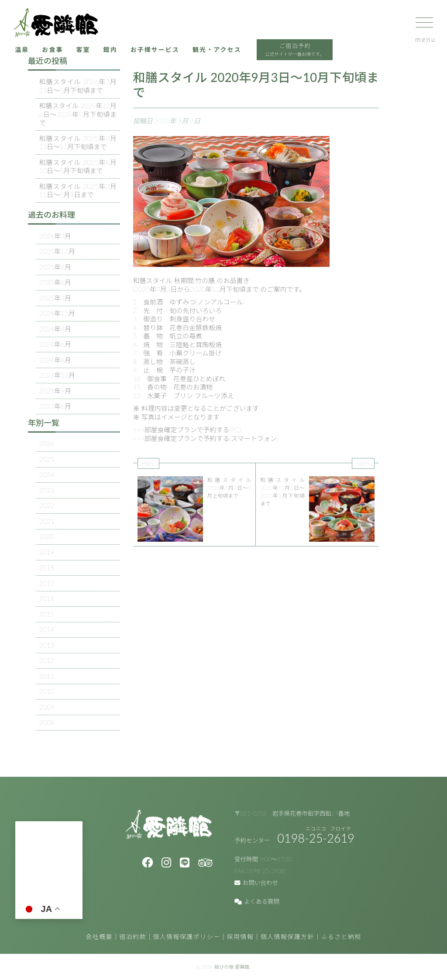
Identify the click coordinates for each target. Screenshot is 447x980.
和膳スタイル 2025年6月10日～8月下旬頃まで (78, 167)
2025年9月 (55, 267)
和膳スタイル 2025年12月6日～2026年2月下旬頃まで (78, 114)
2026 (47, 444)
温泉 (32, 57)
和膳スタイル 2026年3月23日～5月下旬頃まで (78, 86)
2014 (47, 629)
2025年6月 (55, 282)
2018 (47, 567)
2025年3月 (55, 298)
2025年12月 (57, 251)
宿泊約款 (133, 937)
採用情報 (241, 937)
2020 (47, 536)
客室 (95, 57)
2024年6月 (55, 344)
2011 (47, 676)
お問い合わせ (256, 883)
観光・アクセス (236, 57)
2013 (47, 645)
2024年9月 (55, 329)
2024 (47, 475)
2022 (47, 505)
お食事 (64, 57)
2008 (47, 722)
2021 (47, 521)
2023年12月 (57, 375)
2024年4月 (55, 360)
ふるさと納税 (341, 937)
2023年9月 (55, 391)
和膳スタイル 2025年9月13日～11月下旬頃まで (78, 143)
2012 (47, 660)
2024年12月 (57, 313)
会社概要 (99, 937)
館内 (124, 57)
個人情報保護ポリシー (186, 937)
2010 (47, 691)
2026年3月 (55, 236)
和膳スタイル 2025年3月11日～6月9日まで (78, 191)
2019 (47, 552)
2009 (47, 707)
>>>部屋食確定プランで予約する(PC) (187, 430)
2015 (47, 614)
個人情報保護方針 (287, 937)
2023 (47, 490)
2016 (47, 598)
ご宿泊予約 (318, 58)
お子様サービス (170, 57)
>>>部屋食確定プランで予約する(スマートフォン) (206, 438)
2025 (47, 459)
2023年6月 (55, 406)
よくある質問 (257, 901)
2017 (47, 583)
